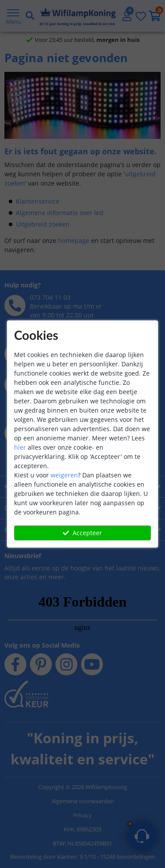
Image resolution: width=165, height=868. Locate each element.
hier (20, 447)
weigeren (64, 475)
